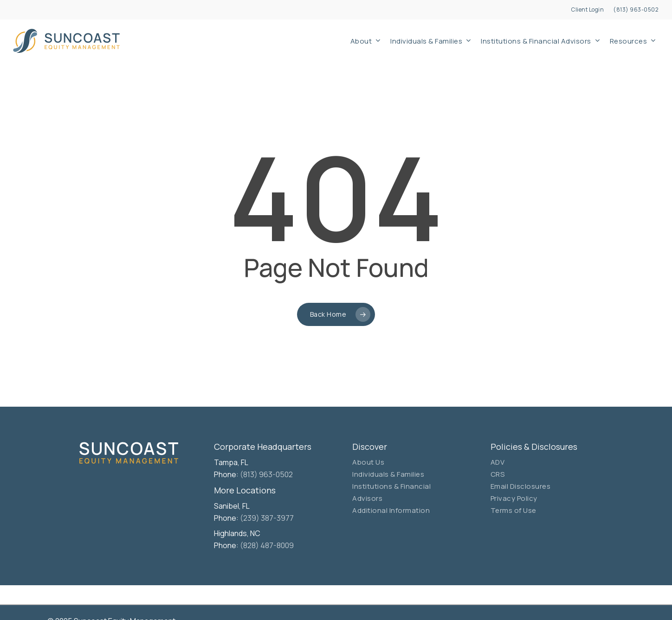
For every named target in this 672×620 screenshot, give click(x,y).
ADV (498, 462)
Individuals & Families (388, 474)
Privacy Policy (514, 498)
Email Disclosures (521, 486)
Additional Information (391, 510)
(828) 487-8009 (267, 545)
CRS (498, 474)
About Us (368, 462)
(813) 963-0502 (266, 474)
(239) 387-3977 (267, 518)
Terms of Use (514, 510)
